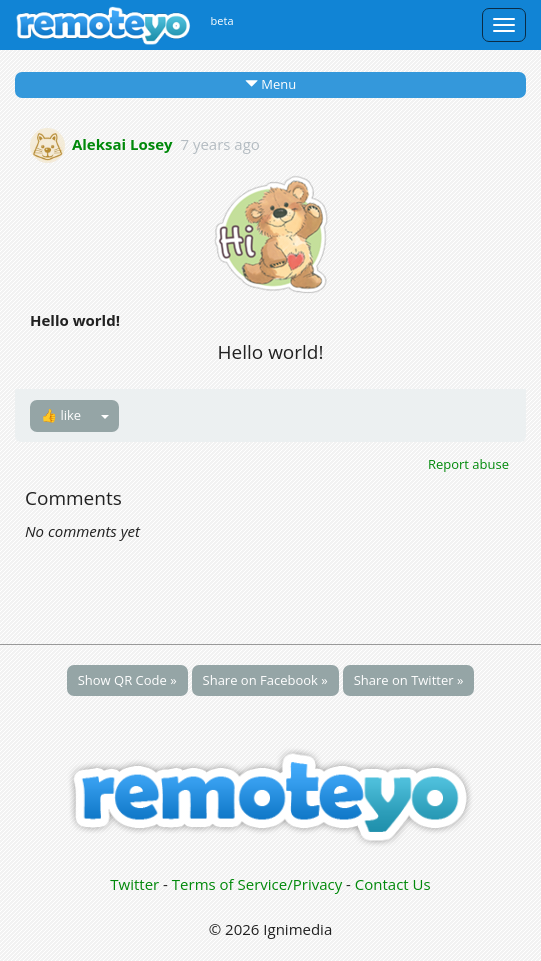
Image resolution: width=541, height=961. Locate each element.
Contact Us (393, 884)
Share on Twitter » (409, 680)
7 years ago (219, 143)
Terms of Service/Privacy (257, 884)
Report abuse (468, 464)
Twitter (134, 884)
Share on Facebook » (265, 680)
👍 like (61, 415)
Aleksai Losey (122, 143)
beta (222, 20)
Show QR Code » (127, 680)
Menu (270, 84)
